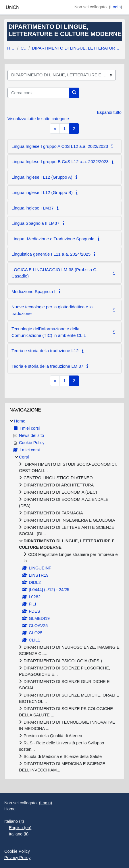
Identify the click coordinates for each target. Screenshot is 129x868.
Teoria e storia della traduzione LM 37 (47, 366)
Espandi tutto (109, 112)
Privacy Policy (17, 858)
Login (115, 7)
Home (11, 48)
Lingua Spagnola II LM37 (35, 223)
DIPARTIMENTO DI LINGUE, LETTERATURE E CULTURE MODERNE (77, 48)
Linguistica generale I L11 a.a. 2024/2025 (51, 254)
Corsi (23, 48)
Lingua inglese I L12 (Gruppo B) (42, 192)
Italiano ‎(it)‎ (14, 821)
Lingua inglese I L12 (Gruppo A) (42, 177)
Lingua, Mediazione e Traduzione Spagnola (53, 239)
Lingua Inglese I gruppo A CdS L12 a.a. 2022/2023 (60, 146)
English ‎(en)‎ (20, 828)
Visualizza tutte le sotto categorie (38, 119)
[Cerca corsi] (38, 93)
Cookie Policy (17, 851)
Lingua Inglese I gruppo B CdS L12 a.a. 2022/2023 (60, 162)
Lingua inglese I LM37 (33, 208)
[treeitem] (64, 596)
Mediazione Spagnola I (33, 291)
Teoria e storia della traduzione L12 (45, 351)
